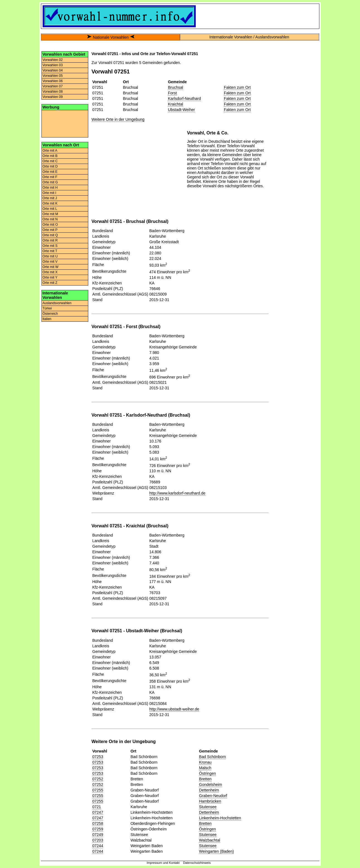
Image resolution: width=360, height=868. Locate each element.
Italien (47, 319)
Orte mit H (50, 188)
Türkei (47, 308)
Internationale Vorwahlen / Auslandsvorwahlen (249, 37)
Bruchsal (175, 87)
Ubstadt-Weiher (181, 110)
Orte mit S (50, 246)
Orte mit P (50, 230)
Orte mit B (50, 156)
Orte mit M (50, 214)
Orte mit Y (50, 277)
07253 (98, 757)
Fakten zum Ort (237, 87)
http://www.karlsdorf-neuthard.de (177, 493)
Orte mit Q (50, 235)
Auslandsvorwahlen (57, 303)
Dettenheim (209, 790)
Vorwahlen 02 (53, 60)
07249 (98, 835)
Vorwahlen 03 (53, 65)
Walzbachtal (210, 840)
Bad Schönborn (213, 757)
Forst (172, 93)
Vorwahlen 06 (53, 81)
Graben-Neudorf (213, 796)
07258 (98, 823)
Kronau (205, 762)
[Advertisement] (65, 123)
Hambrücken (210, 801)
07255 (98, 790)
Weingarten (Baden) (216, 851)
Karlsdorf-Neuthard (184, 99)
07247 (98, 812)
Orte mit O (50, 225)
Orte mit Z (50, 283)
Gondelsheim (211, 785)
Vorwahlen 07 (53, 86)
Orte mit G (50, 182)
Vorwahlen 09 (53, 97)
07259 (98, 829)
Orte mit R (50, 240)
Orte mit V (50, 262)
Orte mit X (50, 272)
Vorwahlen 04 (53, 70)
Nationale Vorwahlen (111, 37)
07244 (98, 846)
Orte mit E (50, 172)
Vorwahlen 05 (53, 76)
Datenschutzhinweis (197, 863)
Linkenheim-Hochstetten (220, 818)
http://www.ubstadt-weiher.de (174, 709)
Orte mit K (50, 203)
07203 (98, 840)
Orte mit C (50, 161)
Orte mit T (50, 251)
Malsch (205, 768)
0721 (97, 807)
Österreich (50, 314)
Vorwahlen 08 (53, 92)
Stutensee (208, 807)
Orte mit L (50, 209)
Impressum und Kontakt (163, 863)
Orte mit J (50, 198)
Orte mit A (50, 151)
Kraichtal (175, 104)
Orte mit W (51, 267)
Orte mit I (49, 193)
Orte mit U (50, 256)
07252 (98, 779)
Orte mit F (50, 177)
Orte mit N (50, 219)
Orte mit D (50, 166)
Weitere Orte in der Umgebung (118, 119)
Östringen (208, 773)
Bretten (205, 779)
